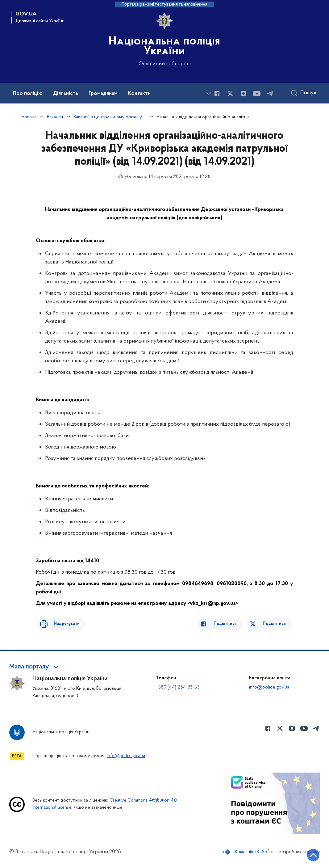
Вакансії (55, 117)
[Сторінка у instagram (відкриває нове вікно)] (244, 94)
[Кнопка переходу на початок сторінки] (306, 854)
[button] (35, 667)
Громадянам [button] (103, 94)
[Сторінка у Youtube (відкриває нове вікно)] (257, 94)
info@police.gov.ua (269, 687)
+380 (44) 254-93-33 (178, 687)
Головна (28, 117)
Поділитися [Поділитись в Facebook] (231, 624)
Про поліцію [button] (28, 94)
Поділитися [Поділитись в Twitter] (275, 624)
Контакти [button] (139, 94)
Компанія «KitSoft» (254, 852)
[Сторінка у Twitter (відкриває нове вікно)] (230, 94)
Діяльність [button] (66, 94)
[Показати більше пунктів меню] (209, 93)
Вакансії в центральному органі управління (110, 117)
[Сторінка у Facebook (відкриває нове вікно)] (217, 94)
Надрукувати (61, 624)
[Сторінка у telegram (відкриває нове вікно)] (270, 94)
